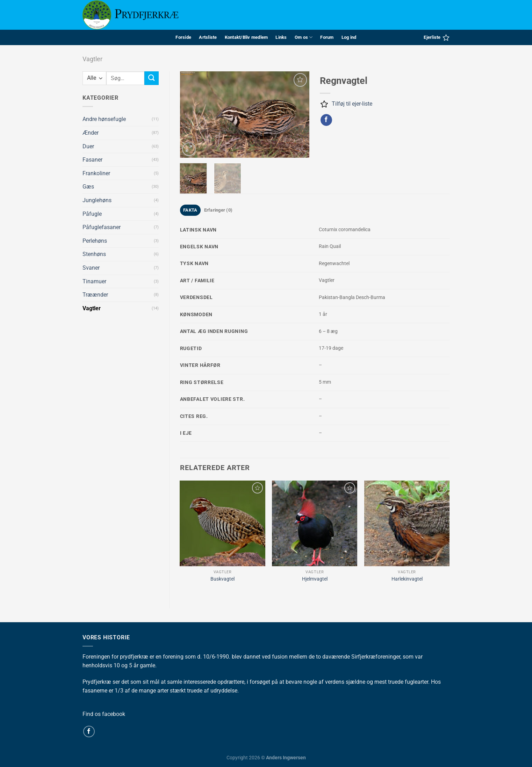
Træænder (95, 295)
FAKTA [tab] (190, 210)
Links (281, 37)
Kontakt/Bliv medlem (246, 37)
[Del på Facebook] (326, 120)
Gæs (88, 187)
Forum (327, 37)
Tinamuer (94, 281)
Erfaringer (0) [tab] (218, 210)
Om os (304, 37)
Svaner (91, 268)
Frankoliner (96, 173)
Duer (88, 146)
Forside (183, 37)
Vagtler (92, 59)
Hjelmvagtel (315, 579)
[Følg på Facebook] (89, 732)
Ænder (91, 133)
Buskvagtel (222, 579)
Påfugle (92, 214)
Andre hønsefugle (104, 119)
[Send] (151, 78)
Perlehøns (95, 241)
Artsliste (208, 37)
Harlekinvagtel (407, 579)
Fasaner (92, 160)
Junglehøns (97, 200)
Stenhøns (94, 254)
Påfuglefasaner (102, 227)
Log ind (349, 37)
